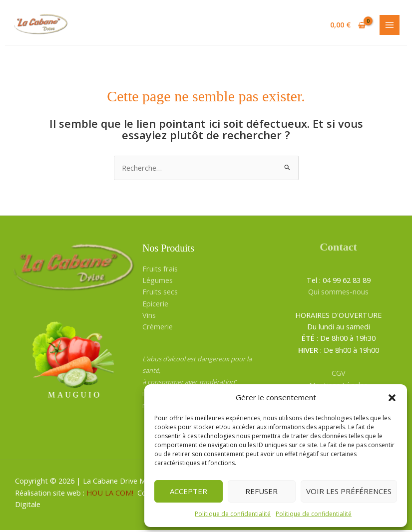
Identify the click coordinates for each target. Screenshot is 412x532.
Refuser (261, 491)
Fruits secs (160, 293)
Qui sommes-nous (338, 293)
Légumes (158, 282)
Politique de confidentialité (233, 514)
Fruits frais (160, 270)
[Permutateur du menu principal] (390, 26)
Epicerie (155, 305)
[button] (392, 398)
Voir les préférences (349, 491)
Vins (149, 317)
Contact (338, 249)
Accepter (189, 491)
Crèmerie (158, 328)
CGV (339, 375)
